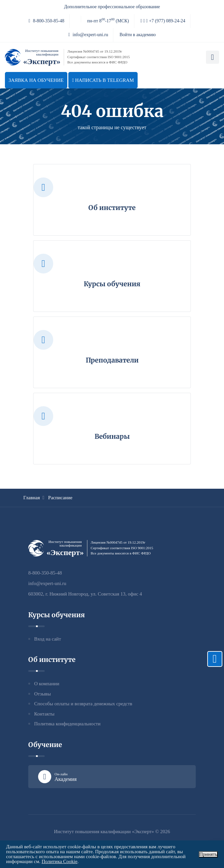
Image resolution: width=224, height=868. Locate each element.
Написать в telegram (103, 80)
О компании (47, 684)
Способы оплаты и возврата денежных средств (83, 704)
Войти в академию (138, 35)
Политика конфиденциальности (67, 724)
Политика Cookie (60, 861)
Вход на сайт (48, 639)
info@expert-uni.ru (88, 35)
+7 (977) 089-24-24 (163, 21)
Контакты (44, 714)
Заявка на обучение (36, 80)
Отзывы (43, 694)
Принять (208, 854)
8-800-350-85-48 (46, 21)
